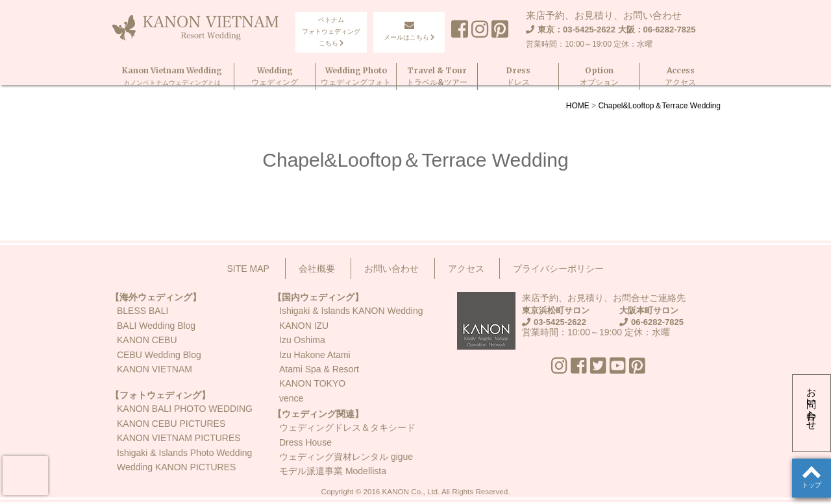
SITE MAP (248, 269)
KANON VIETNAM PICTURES (179, 438)
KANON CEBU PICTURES (171, 424)
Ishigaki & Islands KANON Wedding (351, 311)
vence (291, 398)
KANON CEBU (147, 340)
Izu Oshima (302, 340)
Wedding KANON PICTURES (176, 467)
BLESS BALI (143, 311)
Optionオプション (599, 76)
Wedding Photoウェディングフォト (356, 76)
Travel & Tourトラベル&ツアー (437, 76)
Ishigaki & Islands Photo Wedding (184, 453)
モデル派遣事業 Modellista (333, 471)
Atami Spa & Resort (319, 369)
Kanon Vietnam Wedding (172, 76)
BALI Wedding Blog (156, 326)
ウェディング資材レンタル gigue (346, 457)
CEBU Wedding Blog (159, 355)
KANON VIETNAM (155, 369)
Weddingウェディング (275, 76)
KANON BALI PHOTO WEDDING (185, 409)
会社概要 (317, 269)
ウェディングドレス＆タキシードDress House (347, 435)
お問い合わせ (812, 403)
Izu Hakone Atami (315, 355)
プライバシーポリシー (558, 269)
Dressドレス (518, 76)
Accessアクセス (680, 76)
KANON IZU (304, 326)
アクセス (466, 269)
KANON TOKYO (312, 383)
